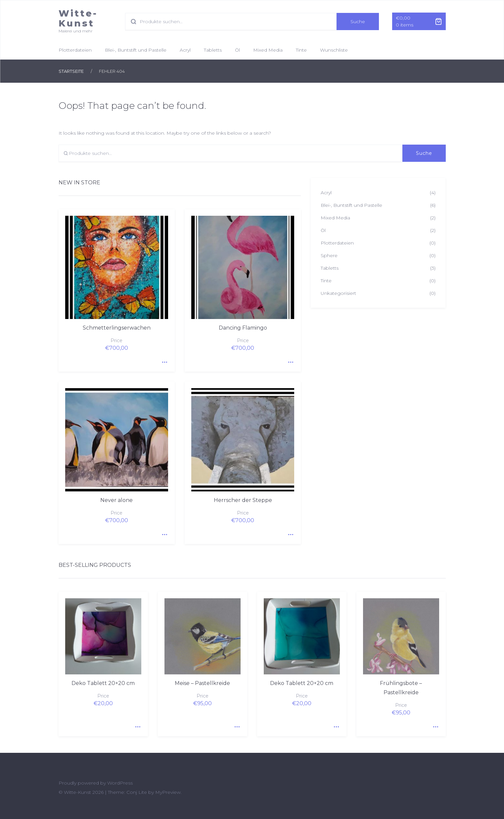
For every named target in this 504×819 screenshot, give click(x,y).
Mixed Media (268, 50)
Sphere (329, 255)
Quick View (163, 360)
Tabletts (213, 50)
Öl (237, 50)
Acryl (185, 50)
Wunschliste (334, 50)
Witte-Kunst (78, 18)
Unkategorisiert (338, 293)
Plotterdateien (75, 50)
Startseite (71, 71)
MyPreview (168, 792)
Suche (358, 22)
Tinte (301, 50)
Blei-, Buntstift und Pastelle (136, 50)
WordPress (120, 783)
